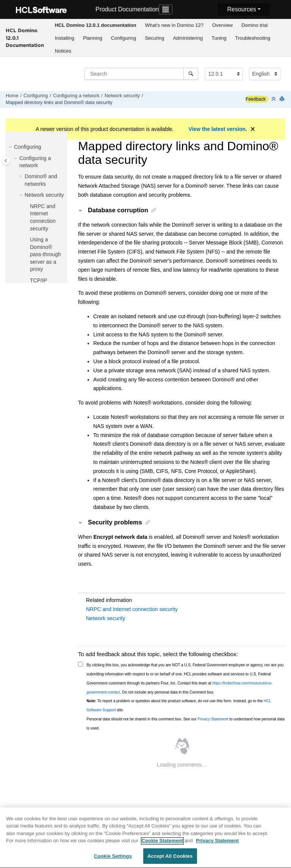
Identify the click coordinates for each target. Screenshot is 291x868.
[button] (11, 147)
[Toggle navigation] (166, 9)
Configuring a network (76, 96)
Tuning (219, 38)
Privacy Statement (213, 719)
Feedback (256, 99)
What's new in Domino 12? (174, 25)
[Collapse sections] (274, 99)
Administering (188, 38)
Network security (122, 96)
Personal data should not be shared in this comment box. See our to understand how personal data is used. (186, 724)
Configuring (124, 38)
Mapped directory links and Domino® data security (59, 103)
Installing (65, 38)
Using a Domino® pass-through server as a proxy (45, 254)
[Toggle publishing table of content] (6, 161)
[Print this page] (283, 99)
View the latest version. (218, 129)
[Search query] (141, 74)
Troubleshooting (253, 38)
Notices (63, 51)
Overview (222, 25)
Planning (93, 38)
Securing (154, 38)
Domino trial (254, 25)
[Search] (191, 74)
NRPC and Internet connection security (132, 609)
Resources (241, 9)
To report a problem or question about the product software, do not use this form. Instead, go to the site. (179, 705)
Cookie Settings (113, 859)
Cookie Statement (163, 844)
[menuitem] (95, 25)
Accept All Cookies (170, 859)
